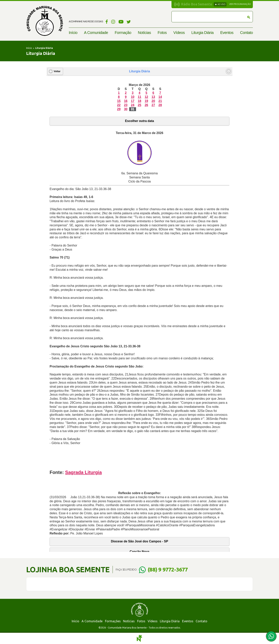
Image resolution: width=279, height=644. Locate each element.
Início (73, 33)
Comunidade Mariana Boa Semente (45, 21)
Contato (246, 33)
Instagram (113, 22)
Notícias (144, 33)
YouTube (121, 22)
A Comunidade (96, 33)
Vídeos (179, 33)
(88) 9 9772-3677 (168, 569)
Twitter (129, 22)
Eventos (227, 33)
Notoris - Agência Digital (139, 638)
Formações (113, 621)
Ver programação (240, 4)
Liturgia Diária (202, 33)
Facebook (106, 22)
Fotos (162, 33)
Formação (123, 33)
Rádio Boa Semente (197, 4)
